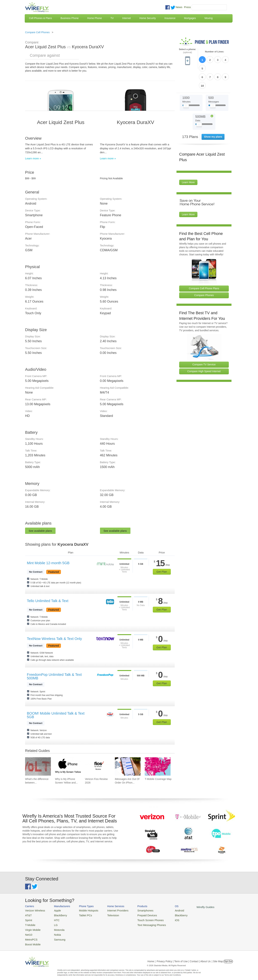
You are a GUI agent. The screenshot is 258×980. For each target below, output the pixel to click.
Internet (126, 18)
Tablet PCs (82, 915)
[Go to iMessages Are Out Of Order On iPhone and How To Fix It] (128, 766)
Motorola (56, 928)
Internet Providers (111, 910)
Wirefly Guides (191, 907)
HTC (54, 919)
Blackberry (169, 915)
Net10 (28, 932)
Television (107, 915)
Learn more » (33, 158)
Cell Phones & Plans (40, 18)
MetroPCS (30, 936)
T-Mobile (30, 923)
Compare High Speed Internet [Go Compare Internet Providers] (204, 350)
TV (112, 18)
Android (167, 910)
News (179, 7)
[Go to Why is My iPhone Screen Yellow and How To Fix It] (68, 766)
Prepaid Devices (138, 915)
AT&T (28, 915)
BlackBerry (57, 915)
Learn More (188, 162)
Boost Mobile (32, 941)
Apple (54, 910)
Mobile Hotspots (85, 910)
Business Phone (70, 18)
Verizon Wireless (34, 910)
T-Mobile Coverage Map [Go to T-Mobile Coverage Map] (158, 779)
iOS (165, 919)
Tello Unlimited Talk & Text (48, 601)
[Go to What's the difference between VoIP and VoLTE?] (38, 766)
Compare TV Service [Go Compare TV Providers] (204, 344)
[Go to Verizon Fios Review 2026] (98, 766)
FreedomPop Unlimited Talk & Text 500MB (54, 676)
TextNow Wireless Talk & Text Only (54, 639)
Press (187, 7)
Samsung (56, 936)
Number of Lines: (215, 52)
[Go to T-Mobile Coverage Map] (158, 766)
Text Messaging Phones (142, 923)
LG (53, 923)
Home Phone (95, 18)
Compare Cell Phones (37, 32)
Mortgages (190, 18)
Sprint (28, 919)
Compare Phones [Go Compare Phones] (204, 274)
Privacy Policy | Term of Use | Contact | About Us (184, 957)
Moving (208, 18)
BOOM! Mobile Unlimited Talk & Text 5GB (56, 715)
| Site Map (217, 957)
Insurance (170, 18)
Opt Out (228, 957)
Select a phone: (187, 51)
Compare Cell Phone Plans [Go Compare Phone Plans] (204, 268)
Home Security (148, 18)
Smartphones (136, 910)
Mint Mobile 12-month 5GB (48, 563)
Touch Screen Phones (141, 919)
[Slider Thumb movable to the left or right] (186, 86)
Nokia (54, 932)
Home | (151, 957)
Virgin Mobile (32, 928)
